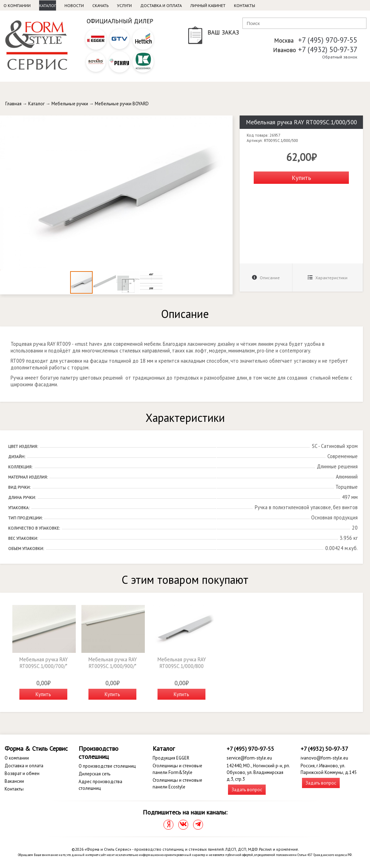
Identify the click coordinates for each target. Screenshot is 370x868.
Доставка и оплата (161, 5)
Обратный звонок (340, 57)
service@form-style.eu (249, 758)
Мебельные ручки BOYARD (122, 104)
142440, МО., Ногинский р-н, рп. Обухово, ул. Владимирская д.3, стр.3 (258, 772)
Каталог (48, 5)
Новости (74, 5)
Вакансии (14, 781)
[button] (226, 122)
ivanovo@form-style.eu (324, 758)
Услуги (124, 5)
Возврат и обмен (22, 773)
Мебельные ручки (70, 104)
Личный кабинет (208, 5)
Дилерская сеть (94, 774)
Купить (301, 178)
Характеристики (328, 278)
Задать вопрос (247, 790)
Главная (13, 104)
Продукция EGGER (171, 758)
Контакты (245, 5)
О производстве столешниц (107, 766)
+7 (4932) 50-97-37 (328, 49)
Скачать (100, 5)
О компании (17, 5)
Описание (266, 278)
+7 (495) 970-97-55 (328, 40)
